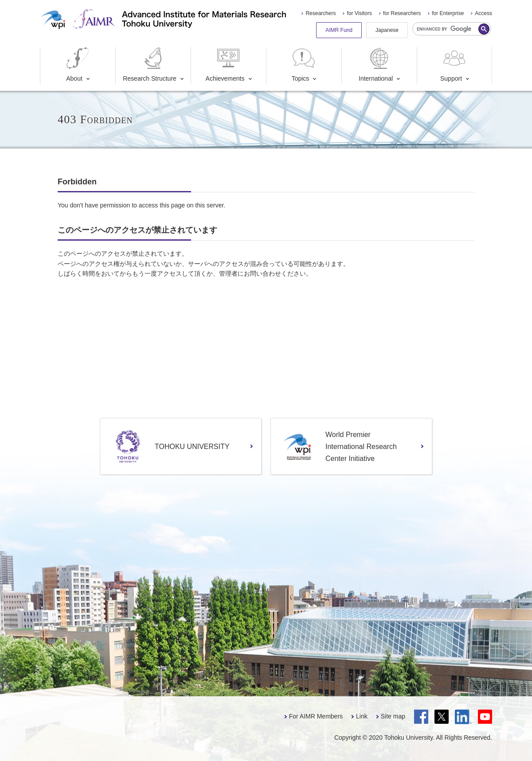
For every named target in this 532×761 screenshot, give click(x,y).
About (78, 64)
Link (362, 716)
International (376, 64)
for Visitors (359, 13)
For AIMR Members (316, 716)
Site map (393, 716)
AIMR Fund (339, 30)
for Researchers (402, 13)
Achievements (225, 64)
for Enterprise (448, 13)
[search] (452, 29)
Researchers (321, 13)
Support (454, 64)
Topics (304, 64)
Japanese (387, 30)
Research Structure (150, 64)
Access (483, 13)
